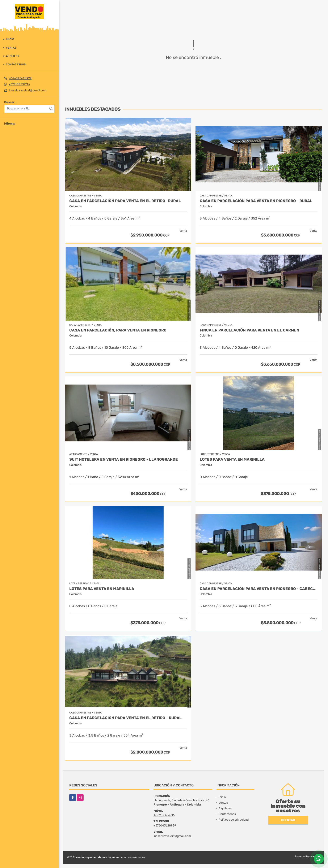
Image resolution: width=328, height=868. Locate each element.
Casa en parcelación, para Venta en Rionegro (118, 330)
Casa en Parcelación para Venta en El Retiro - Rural (125, 718)
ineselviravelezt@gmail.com (28, 90)
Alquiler (13, 56)
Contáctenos (16, 64)
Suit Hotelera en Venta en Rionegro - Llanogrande (124, 459)
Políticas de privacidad (234, 820)
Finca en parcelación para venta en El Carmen (249, 330)
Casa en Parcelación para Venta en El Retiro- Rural (125, 201)
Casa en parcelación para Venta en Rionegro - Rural (256, 201)
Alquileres (225, 808)
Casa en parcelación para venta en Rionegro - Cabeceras (259, 589)
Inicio (10, 39)
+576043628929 (20, 78)
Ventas (11, 48)
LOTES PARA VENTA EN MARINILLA (232, 459)
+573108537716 (19, 84)
